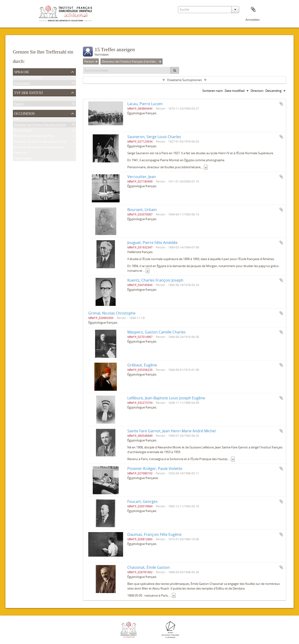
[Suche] (175, 70)
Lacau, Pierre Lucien (145, 104)
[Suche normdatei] (127, 70)
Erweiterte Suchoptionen (185, 80)
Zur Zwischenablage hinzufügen (281, 104)
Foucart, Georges (142, 501)
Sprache (22, 72)
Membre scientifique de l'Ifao (34, 137)
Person (19, 105)
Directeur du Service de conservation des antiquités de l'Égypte (57, 148)
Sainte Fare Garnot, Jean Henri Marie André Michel (171, 431)
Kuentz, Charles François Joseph (155, 280)
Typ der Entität (29, 92)
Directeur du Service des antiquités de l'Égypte (46, 142)
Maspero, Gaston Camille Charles (157, 332)
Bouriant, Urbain (142, 210)
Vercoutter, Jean (142, 177)
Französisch (22, 84)
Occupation (24, 113)
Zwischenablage (253, 10)
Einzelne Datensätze (28, 78)
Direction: (257, 91)
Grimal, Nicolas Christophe (112, 313)
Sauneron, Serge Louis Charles (154, 137)
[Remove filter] (96, 61)
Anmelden (253, 20)
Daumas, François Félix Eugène (154, 534)
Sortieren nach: (213, 91)
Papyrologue (23, 159)
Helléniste (21, 154)
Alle (16, 99)
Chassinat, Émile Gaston (149, 567)
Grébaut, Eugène (142, 365)
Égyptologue (23, 131)
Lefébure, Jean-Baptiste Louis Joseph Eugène (166, 398)
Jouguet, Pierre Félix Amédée (152, 243)
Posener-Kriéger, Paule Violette (155, 469)
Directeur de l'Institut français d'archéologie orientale (50, 125)
